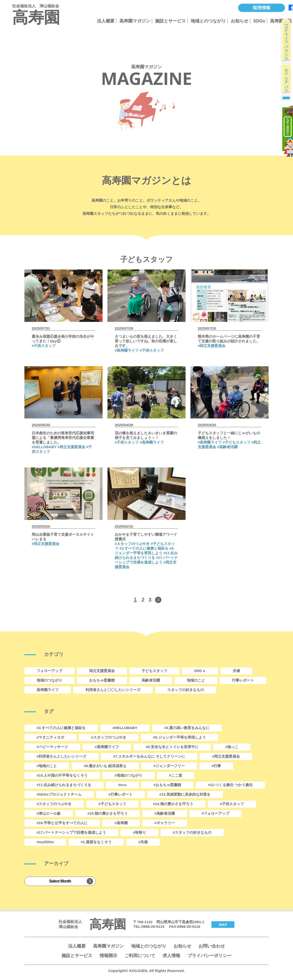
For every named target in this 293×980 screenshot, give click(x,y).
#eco (122, 785)
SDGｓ (200, 671)
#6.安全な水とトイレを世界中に (172, 747)
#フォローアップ (215, 813)
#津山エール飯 (49, 813)
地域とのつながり (208, 21)
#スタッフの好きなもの (192, 832)
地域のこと (196, 680)
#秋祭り (139, 832)
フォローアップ (49, 671)
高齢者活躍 (151, 680)
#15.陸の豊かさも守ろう (107, 813)
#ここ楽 (176, 775)
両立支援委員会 (102, 671)
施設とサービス (170, 21)
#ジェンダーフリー (169, 766)
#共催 (143, 842)
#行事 (216, 766)
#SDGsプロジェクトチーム (59, 794)
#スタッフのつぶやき (54, 804)
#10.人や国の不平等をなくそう (62, 775)
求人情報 (171, 956)
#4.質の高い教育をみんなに (187, 728)
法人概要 (106, 21)
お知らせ (240, 21)
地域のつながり (49, 680)
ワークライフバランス (288, 43)
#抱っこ (232, 747)
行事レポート (243, 680)
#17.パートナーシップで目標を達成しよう (71, 832)
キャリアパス (288, 86)
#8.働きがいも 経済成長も (105, 766)
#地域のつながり (128, 775)
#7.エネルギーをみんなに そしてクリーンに (149, 756)
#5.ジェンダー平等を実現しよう (179, 737)
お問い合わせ (212, 946)
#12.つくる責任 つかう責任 (230, 785)
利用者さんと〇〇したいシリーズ (113, 690)
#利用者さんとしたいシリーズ (61, 756)
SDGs (259, 21)
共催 (236, 671)
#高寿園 (121, 823)
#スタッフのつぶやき (132, 544)
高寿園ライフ (48, 690)
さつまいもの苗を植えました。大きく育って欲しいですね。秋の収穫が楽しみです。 (146, 341)
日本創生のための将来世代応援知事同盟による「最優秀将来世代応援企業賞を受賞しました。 (63, 438)
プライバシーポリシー (209, 956)
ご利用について (140, 956)
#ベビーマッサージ (52, 747)
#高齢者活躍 (227, 447)
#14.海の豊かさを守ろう (173, 804)
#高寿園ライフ (127, 350)
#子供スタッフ (44, 346)
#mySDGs (45, 842)
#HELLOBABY (44, 447)
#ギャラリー (165, 823)
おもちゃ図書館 (102, 680)
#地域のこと (47, 766)
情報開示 (108, 956)
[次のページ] (158, 600)
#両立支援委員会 (212, 346)
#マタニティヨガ (50, 737)
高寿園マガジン (135, 21)
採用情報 (262, 8)
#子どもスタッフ (237, 442)
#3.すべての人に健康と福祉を (144, 548)
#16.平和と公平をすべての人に (62, 823)
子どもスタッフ (154, 671)
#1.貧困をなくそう (96, 842)
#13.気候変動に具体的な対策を (185, 794)
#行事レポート (120, 794)
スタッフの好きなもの (186, 690)
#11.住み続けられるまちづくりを (64, 785)
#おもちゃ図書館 (167, 785)
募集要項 (287, 110)
